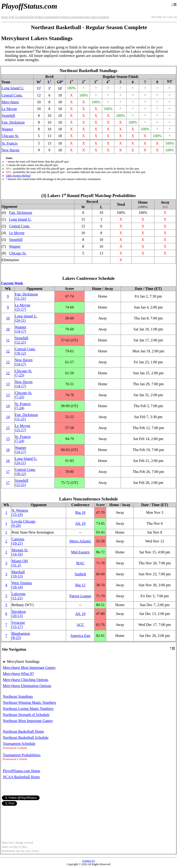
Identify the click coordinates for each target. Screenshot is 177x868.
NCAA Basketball (20, 17)
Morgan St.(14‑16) (20, 552)
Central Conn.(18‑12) (25, 351)
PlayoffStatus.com (29, 6)
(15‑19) (20, 512)
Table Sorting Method (18, 176)
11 (8, 340)
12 (8, 351)
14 (8, 406)
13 (8, 384)
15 (8, 428)
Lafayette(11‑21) (18, 596)
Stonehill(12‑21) (22, 340)
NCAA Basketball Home (21, 777)
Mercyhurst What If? (18, 674)
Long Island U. (13, 88)
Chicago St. (10, 136)
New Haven (10, 150)
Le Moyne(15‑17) (23, 307)
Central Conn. (12, 95)
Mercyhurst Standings (96, 17)
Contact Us (88, 861)
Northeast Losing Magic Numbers (28, 709)
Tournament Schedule (19, 744)
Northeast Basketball (44, 17)
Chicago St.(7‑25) (24, 373)
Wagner (7, 129)
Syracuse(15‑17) (18, 625)
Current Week (12, 283)
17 (8, 472)
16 (8, 450)
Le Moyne (9, 109)
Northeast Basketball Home (23, 731)
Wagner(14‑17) (21, 329)
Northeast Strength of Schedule (26, 715)
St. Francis (10, 143)
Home (5, 17)
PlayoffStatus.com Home (22, 771)
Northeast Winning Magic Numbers (29, 703)
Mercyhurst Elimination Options (27, 686)
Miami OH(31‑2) (20, 563)
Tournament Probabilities (22, 755)
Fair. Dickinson (13, 122)
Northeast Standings (70, 17)
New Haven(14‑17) (24, 362)
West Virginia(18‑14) (22, 585)
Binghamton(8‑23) (21, 636)
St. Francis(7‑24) (23, 406)
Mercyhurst (10, 102)
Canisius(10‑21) (18, 541)
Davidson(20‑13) (19, 614)
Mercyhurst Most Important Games (29, 668)
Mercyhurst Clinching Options (26, 680)
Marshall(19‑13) (18, 574)
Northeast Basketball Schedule (26, 738)
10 (8, 318)
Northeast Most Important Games (28, 721)
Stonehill (8, 116)
